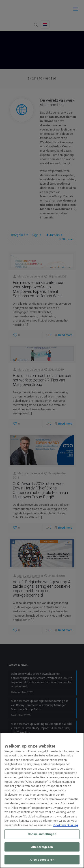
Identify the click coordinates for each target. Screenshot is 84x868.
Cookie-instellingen (42, 834)
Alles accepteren (42, 860)
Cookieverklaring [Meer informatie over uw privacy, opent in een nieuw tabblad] (66, 825)
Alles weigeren (42, 847)
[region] (42, 800)
